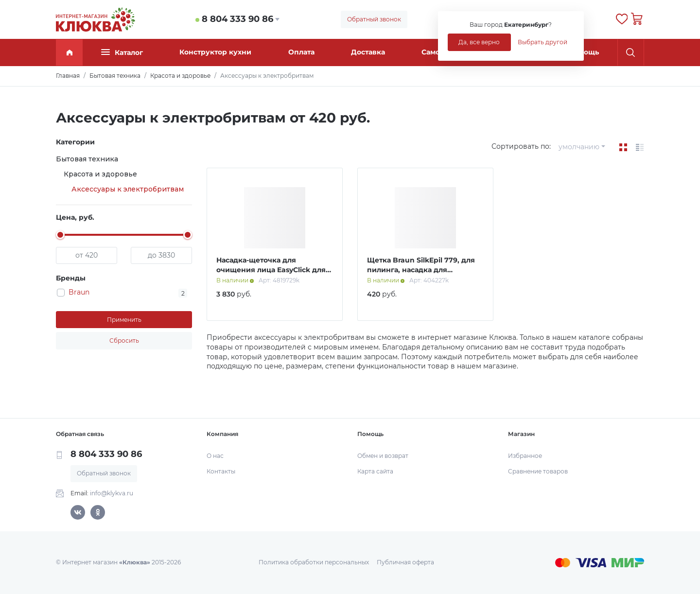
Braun (79, 292)
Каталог (122, 52)
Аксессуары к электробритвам (128, 189)
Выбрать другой (542, 42)
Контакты (221, 471)
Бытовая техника (87, 159)
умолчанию (579, 147)
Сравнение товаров (538, 471)
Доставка (368, 52)
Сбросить (124, 341)
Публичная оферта (405, 562)
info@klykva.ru (112, 493)
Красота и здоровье (100, 174)
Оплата (301, 52)
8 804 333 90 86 (237, 19)
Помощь (584, 52)
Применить (124, 320)
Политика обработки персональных (314, 562)
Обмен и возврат (383, 456)
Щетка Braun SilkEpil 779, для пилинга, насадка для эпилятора (421, 270)
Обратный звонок (374, 19)
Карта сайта (375, 471)
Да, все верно (479, 42)
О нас (215, 456)
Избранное (525, 456)
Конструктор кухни (215, 52)
